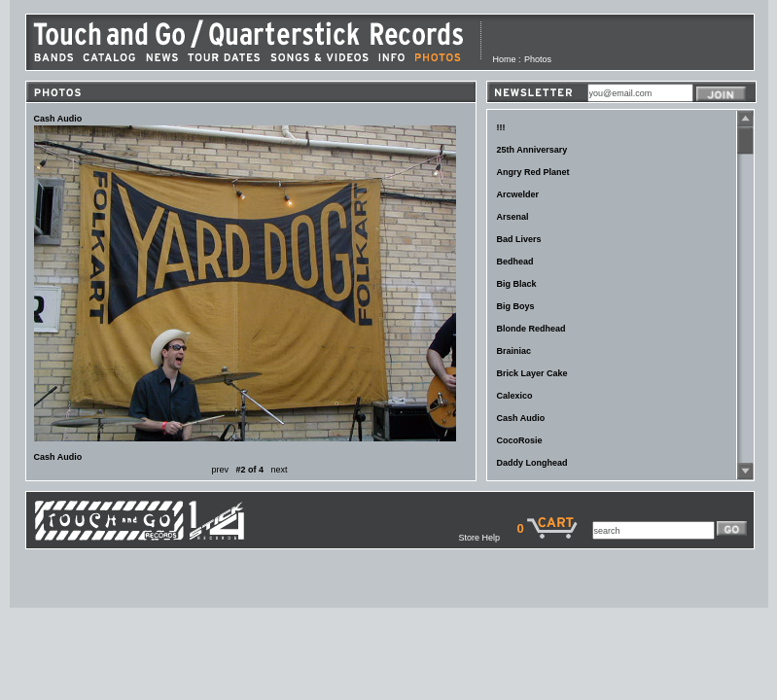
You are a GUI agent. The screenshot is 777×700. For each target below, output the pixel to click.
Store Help (487, 538)
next (280, 470)
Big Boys (516, 306)
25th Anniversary (532, 150)
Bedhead (515, 262)
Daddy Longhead (532, 463)
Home (505, 59)
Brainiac (514, 351)
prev (220, 470)
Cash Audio (521, 418)
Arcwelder (518, 194)
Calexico (515, 396)
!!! (501, 127)
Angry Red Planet (533, 172)
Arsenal (513, 217)
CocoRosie (520, 440)
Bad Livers (519, 239)
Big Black (517, 284)
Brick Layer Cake (532, 373)
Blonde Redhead (531, 329)
